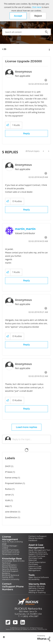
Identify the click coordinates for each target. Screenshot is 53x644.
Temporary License (11, 554)
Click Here (37, 7)
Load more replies (26, 427)
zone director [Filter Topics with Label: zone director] (11, 512)
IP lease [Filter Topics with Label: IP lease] (9, 472)
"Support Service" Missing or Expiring (37, 591)
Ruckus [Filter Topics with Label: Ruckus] (8, 489)
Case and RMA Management (35, 569)
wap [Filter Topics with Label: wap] (7, 506)
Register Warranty (37, 586)
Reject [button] (38, 16)
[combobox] (26, 32)
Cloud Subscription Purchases (37, 563)
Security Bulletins (10, 569)
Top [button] (4, 637)
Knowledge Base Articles (13, 561)
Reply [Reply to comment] (26, 210)
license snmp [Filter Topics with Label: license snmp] (11, 478)
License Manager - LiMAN (10, 547)
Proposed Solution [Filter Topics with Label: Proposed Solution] (14, 483)
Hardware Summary (38, 552)
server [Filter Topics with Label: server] (8, 495)
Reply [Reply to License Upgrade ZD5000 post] (26, 133)
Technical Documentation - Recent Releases (10, 565)
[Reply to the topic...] (30, 439)
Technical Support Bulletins (10, 572)
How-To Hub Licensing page (12, 543)
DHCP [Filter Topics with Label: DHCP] (8, 466)
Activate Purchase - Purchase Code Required (37, 558)
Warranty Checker (37, 588)
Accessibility (34, 579)
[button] (18, 16)
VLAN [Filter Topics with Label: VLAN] (8, 500)
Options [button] (49, 49)
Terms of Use (10, 629)
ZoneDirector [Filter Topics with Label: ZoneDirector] (11, 517)
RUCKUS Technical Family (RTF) (11, 576)
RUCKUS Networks (28, 609)
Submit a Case (35, 566)
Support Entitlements (38, 554)
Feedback (33, 540)
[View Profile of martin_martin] (25, 229)
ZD (5, 49)
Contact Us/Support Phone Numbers (38, 537)
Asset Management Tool (39, 550)
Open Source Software (39, 577)
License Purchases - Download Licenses (11, 551)
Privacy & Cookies (21, 629)
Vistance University (11, 579)
